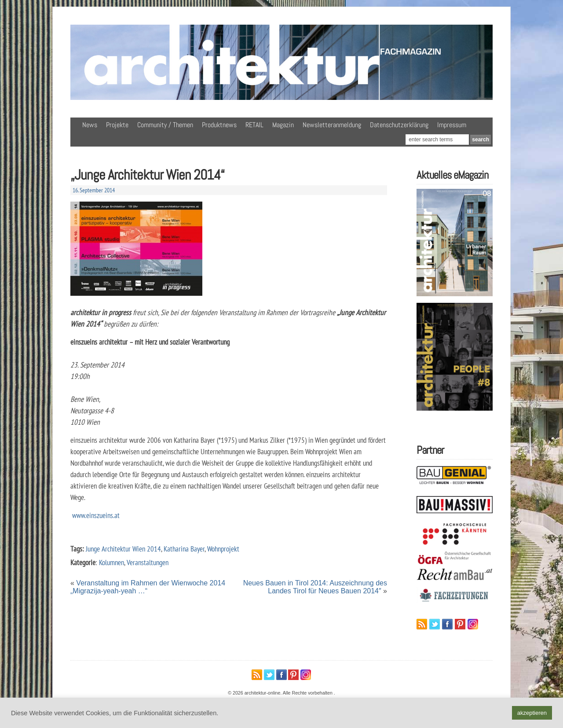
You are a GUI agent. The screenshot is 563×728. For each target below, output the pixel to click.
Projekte (117, 125)
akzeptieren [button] (532, 713)
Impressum (452, 125)
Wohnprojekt (223, 549)
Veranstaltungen (148, 562)
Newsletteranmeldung (332, 125)
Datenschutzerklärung (399, 125)
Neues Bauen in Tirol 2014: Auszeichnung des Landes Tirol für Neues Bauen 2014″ (315, 587)
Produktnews (219, 125)
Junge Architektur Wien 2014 (123, 549)
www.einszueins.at (95, 515)
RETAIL (254, 125)
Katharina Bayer (184, 549)
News (90, 125)
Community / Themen (165, 125)
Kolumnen (112, 562)
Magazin (283, 125)
